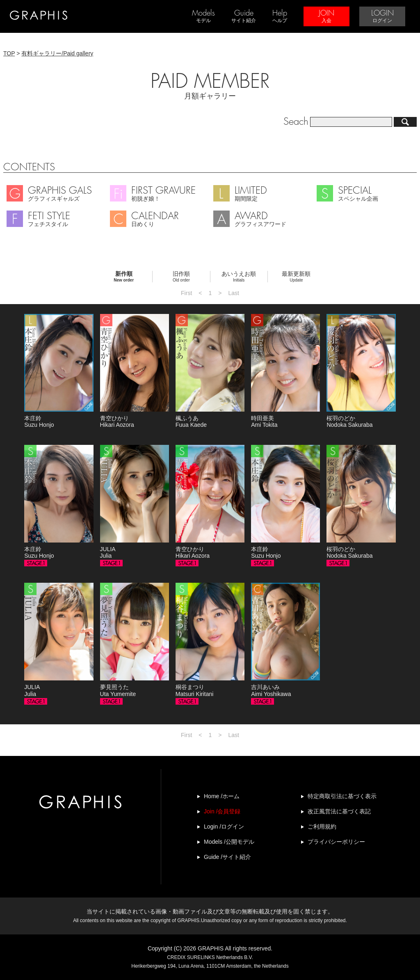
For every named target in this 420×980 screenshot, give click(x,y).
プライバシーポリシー (336, 842)
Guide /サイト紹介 (227, 857)
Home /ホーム (222, 796)
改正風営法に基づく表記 (339, 811)
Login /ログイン (224, 827)
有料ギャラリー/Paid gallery (57, 53)
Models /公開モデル (229, 842)
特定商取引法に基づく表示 (342, 796)
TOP (9, 53)
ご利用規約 (322, 827)
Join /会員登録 (222, 811)
